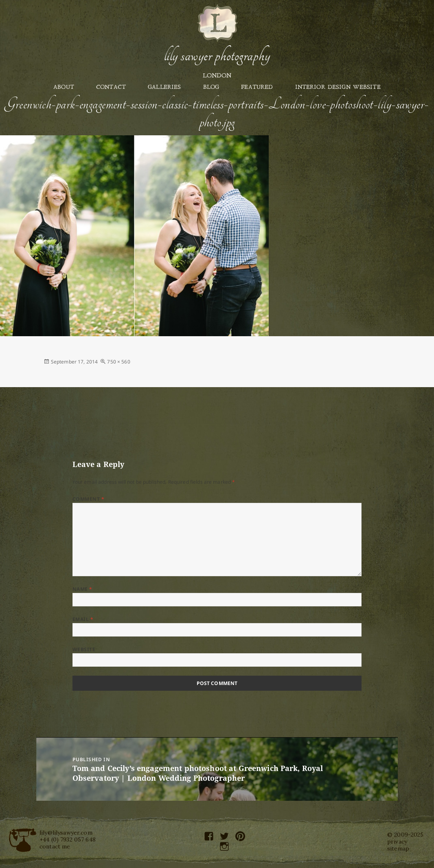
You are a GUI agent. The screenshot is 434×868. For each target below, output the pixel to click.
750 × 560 (118, 362)
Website (84, 649)
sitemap (398, 848)
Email (83, 619)
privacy (397, 842)
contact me (55, 846)
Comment (88, 499)
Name (82, 589)
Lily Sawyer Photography (217, 56)
